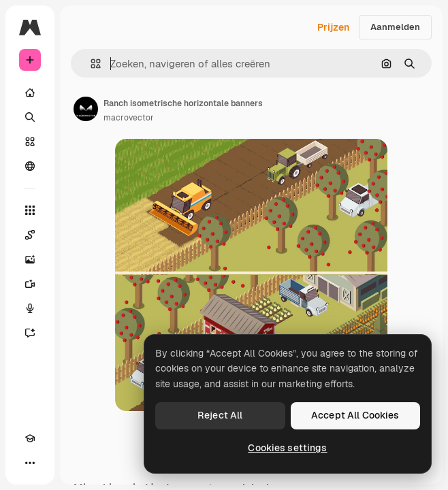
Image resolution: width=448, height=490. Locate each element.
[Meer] (30, 463)
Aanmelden (395, 27)
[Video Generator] (30, 284)
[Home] (30, 93)
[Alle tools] (30, 210)
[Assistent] (30, 333)
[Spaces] (30, 235)
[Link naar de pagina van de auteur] (86, 109)
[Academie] (30, 438)
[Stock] (30, 142)
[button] (90, 64)
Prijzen (333, 27)
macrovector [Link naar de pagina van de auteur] (129, 118)
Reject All (220, 415)
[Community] (30, 166)
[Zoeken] (30, 117)
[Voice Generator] (30, 308)
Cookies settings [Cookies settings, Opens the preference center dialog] (287, 448)
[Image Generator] (30, 259)
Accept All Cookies (355, 415)
